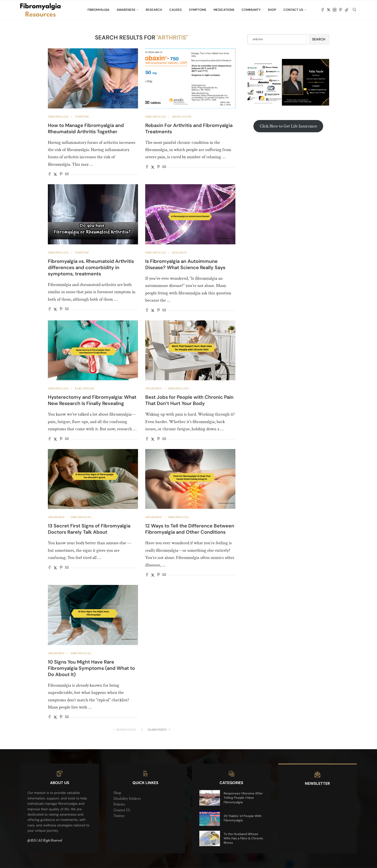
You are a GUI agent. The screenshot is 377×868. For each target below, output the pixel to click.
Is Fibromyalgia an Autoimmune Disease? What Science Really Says (185, 264)
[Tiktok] (347, 10)
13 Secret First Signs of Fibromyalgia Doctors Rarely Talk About (89, 529)
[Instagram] (335, 10)
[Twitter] (329, 10)
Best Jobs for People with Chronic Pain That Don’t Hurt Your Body (189, 400)
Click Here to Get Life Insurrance (288, 126)
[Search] (354, 10)
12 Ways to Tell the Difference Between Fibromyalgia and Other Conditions (190, 529)
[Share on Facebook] (50, 174)
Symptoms (198, 10)
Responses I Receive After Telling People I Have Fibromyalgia (243, 798)
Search (319, 39)
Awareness (126, 10)
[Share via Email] (67, 174)
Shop (272, 10)
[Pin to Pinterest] (61, 174)
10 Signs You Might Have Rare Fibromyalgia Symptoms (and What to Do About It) (91, 668)
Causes (176, 10)
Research (154, 10)
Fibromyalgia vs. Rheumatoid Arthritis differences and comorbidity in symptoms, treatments (91, 267)
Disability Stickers (127, 799)
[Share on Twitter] (55, 174)
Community (251, 10)
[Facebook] (323, 10)
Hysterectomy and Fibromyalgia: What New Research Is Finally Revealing (92, 400)
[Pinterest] (341, 10)
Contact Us (293, 10)
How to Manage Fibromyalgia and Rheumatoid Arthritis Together (86, 128)
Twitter (119, 816)
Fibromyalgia (98, 10)
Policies (119, 804)
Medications (224, 10)
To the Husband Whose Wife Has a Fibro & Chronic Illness (243, 838)
